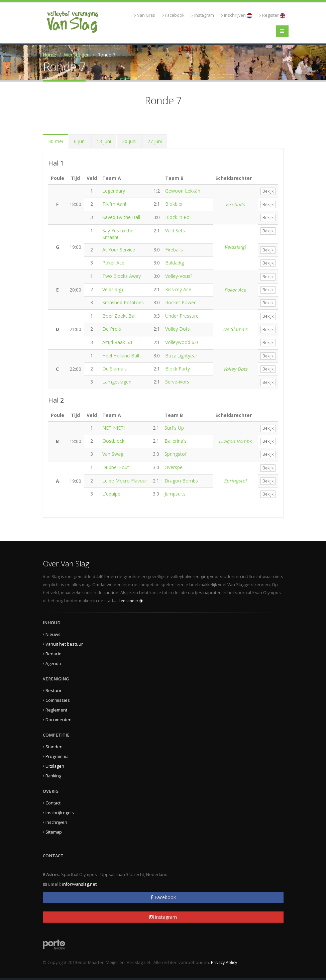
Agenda (53, 664)
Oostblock (113, 441)
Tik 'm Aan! (114, 204)
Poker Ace (113, 263)
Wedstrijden (77, 55)
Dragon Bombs (235, 441)
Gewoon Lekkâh (183, 191)
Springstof (176, 454)
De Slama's (235, 329)
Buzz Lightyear (181, 356)
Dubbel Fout (116, 467)
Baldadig (175, 263)
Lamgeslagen (117, 382)
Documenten (59, 720)
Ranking (53, 776)
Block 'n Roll (178, 217)
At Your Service (119, 250)
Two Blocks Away (122, 276)
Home (49, 55)
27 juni (155, 141)
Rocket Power (180, 302)
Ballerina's (176, 441)
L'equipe (111, 494)
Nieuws (53, 634)
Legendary (114, 191)
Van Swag (113, 454)
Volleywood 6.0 (182, 342)
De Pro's (112, 329)
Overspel (174, 467)
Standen (54, 747)
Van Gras (145, 15)
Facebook (173, 15)
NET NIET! (114, 428)
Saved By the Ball (121, 217)
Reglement (56, 710)
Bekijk (268, 191)
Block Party (178, 369)
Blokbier (174, 204)
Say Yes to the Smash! (118, 234)
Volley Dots (178, 329)
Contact (53, 803)
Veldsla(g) (235, 247)
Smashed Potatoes (123, 302)
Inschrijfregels (60, 813)
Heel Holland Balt (121, 356)
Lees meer (131, 601)
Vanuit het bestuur (64, 644)
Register (272, 15)
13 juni (104, 141)
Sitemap (54, 832)
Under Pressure (182, 316)
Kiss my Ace (178, 289)
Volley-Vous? (179, 276)
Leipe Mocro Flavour (125, 481)
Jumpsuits (175, 494)
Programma (57, 756)
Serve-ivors (177, 382)
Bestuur (53, 691)
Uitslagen (55, 766)
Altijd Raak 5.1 (118, 342)
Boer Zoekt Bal (119, 316)
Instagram (203, 15)
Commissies (58, 700)
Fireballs (235, 204)
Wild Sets (175, 231)
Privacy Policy (224, 962)
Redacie (53, 654)
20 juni (129, 141)
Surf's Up (174, 428)
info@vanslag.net (79, 884)
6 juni (80, 141)
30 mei (56, 141)
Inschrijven (237, 15)
